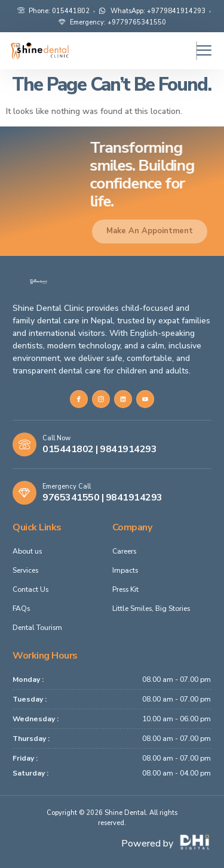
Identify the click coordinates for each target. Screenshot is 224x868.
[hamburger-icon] (197, 51)
